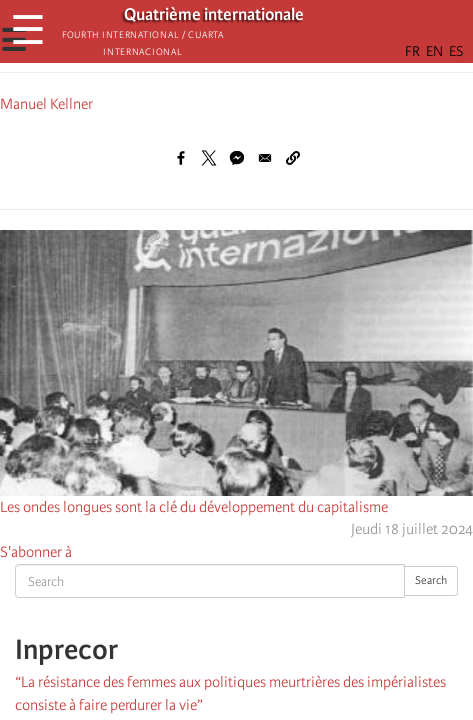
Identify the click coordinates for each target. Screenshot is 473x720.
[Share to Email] (265, 158)
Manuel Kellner (46, 104)
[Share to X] (209, 158)
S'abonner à (36, 552)
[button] (293, 158)
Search (431, 580)
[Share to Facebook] (181, 158)
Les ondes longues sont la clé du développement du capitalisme (194, 507)
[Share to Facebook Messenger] (237, 158)
